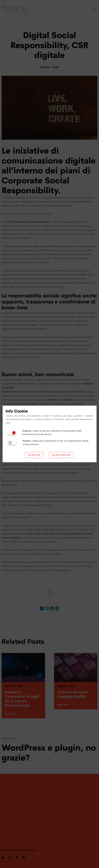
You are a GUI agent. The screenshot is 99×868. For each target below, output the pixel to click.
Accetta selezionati (61, 455)
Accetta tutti (34, 455)
